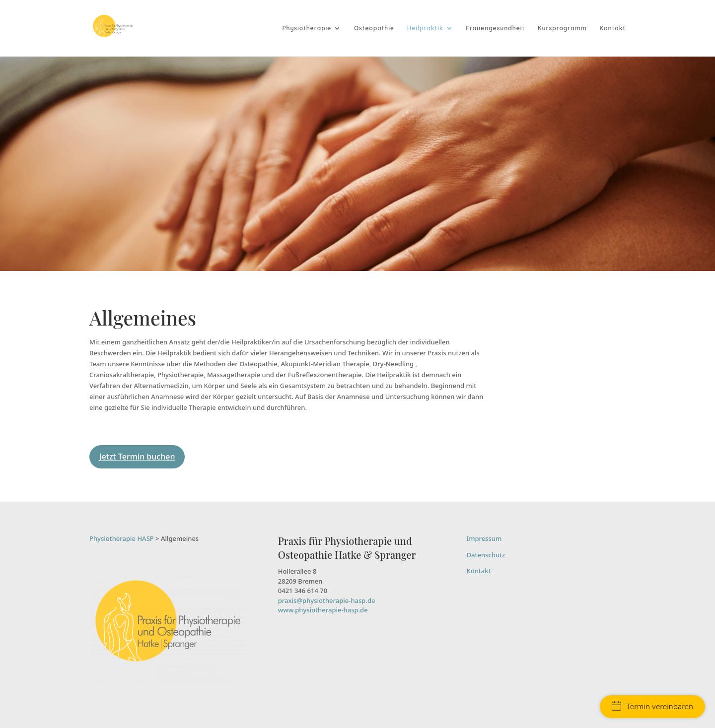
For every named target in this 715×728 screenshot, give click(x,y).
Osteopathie (374, 28)
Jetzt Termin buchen (137, 457)
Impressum (484, 538)
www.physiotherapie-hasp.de (323, 610)
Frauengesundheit (495, 28)
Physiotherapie (307, 28)
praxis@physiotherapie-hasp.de (327, 600)
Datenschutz (486, 555)
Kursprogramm (562, 28)
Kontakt (612, 28)
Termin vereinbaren (652, 707)
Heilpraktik (425, 28)
